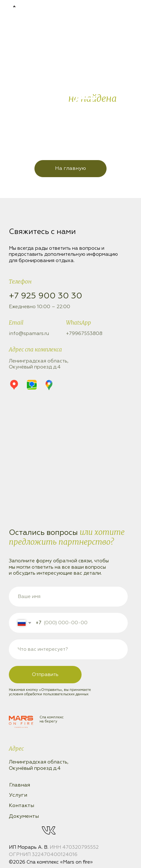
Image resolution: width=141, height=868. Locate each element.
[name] (68, 597)
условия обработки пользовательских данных (49, 694)
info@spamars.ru (29, 334)
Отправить (45, 675)
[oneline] (68, 649)
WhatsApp (79, 323)
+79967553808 (84, 334)
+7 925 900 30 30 (46, 296)
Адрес (16, 749)
